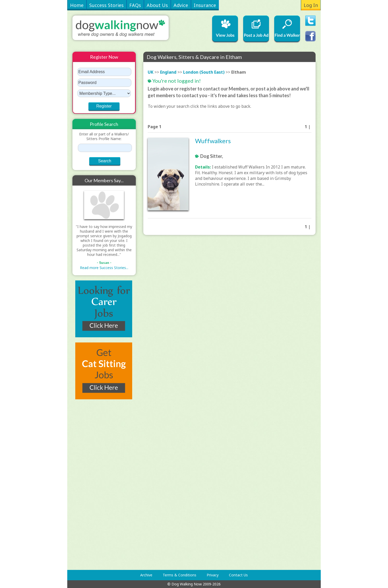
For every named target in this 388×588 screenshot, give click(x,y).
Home (77, 5)
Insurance (205, 5)
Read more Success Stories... (104, 268)
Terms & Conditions (180, 575)
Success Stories (106, 5)
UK (151, 72)
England (168, 72)
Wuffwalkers (213, 141)
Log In (311, 5)
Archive (146, 575)
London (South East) (204, 72)
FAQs (135, 5)
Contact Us (238, 575)
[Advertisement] (93, 485)
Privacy (213, 575)
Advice (181, 5)
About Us (157, 5)
